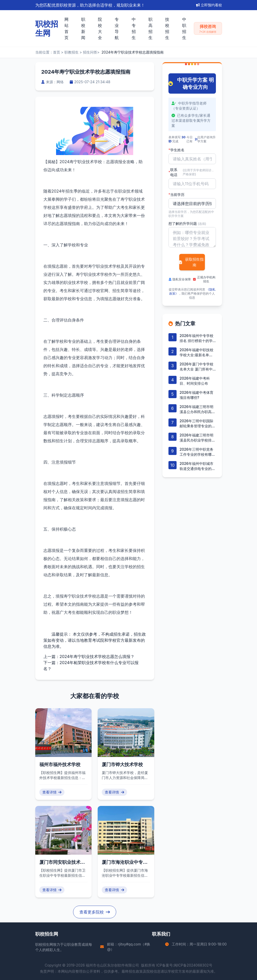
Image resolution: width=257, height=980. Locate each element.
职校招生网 (44, 944)
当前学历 (176, 195)
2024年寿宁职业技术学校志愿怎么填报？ (97, 656)
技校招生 (167, 28)
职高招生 (150, 28)
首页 (57, 52)
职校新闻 (83, 28)
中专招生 (134, 28)
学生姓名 (176, 150)
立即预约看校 (209, 5)
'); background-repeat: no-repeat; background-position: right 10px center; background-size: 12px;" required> (192, 204)
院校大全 (100, 28)
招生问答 (90, 52)
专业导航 (117, 28)
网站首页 (66, 28)
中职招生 (184, 28)
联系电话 (192, 172)
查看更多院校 (95, 912)
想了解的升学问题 (187, 223)
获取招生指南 (191, 262)
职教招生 (72, 52)
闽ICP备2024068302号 (193, 965)
